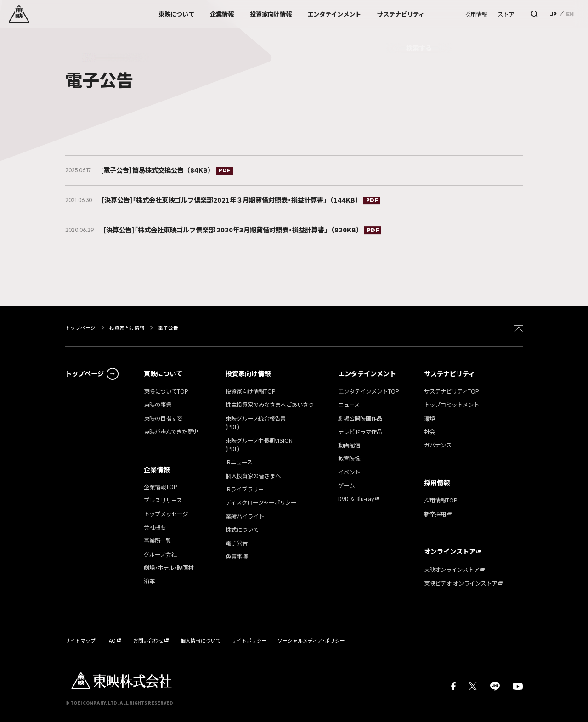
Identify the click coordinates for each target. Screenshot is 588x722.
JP (553, 14)
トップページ (81, 328)
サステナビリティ (449, 373)
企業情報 (157, 469)
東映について (163, 373)
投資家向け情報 (127, 328)
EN (570, 14)
